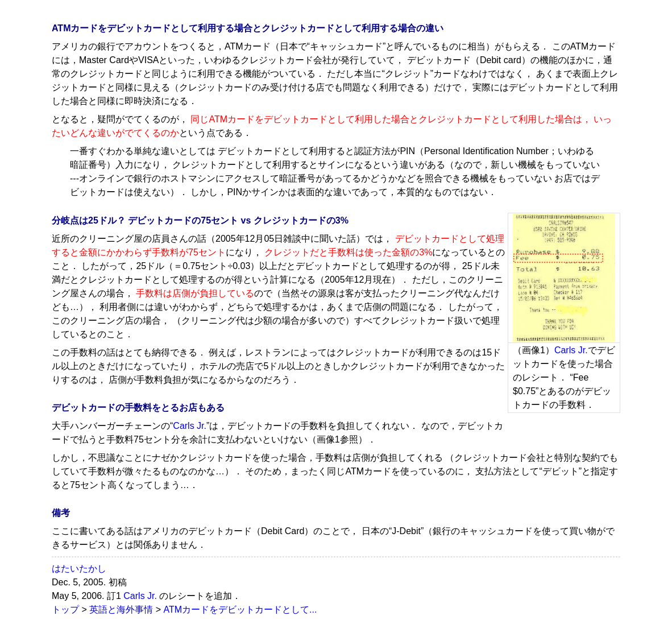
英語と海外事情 (121, 609)
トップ (65, 609)
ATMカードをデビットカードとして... (240, 609)
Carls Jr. (571, 350)
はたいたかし (79, 569)
